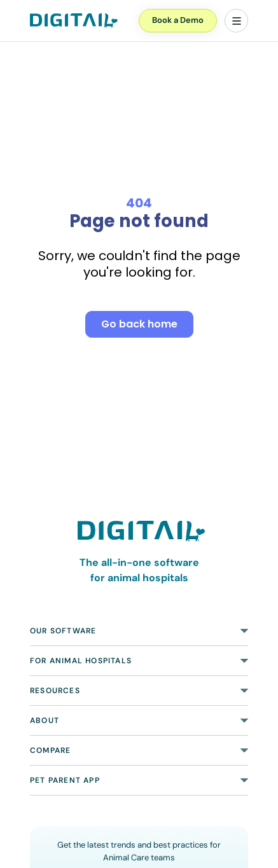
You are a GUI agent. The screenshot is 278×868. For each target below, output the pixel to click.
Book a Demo (178, 20)
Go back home (139, 324)
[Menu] (236, 21)
